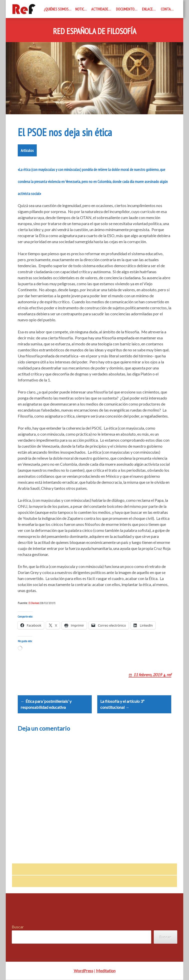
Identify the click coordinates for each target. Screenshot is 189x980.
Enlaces (148, 9)
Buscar (18, 927)
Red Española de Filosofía (95, 31)
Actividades (101, 9)
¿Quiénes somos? (57, 9)
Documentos (126, 9)
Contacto (169, 9)
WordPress (83, 971)
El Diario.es (34, 603)
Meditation (106, 971)
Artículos (27, 150)
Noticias (82, 9)
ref (169, 675)
